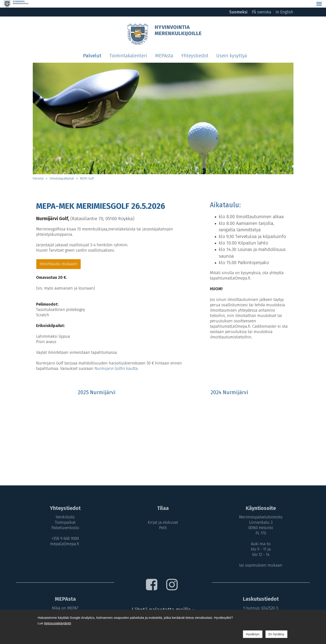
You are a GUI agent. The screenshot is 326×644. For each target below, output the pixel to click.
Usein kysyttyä (232, 48)
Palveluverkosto (64, 520)
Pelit (163, 520)
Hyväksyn (253, 634)
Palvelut (92, 48)
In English (284, 4)
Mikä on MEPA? (64, 601)
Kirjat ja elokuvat (163, 515)
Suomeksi (238, 4)
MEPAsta (164, 48)
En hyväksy (276, 634)
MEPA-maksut (64, 606)
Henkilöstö (64, 509)
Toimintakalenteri (128, 48)
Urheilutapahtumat (62, 171)
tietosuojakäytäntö (58, 623)
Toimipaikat (64, 515)
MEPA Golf (87, 171)
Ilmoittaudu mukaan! (58, 256)
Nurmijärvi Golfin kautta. (117, 361)
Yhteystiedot (195, 48)
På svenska (261, 4)
